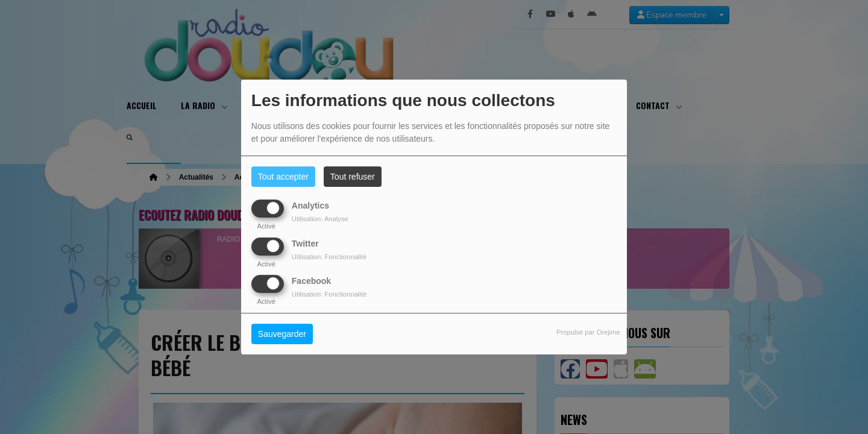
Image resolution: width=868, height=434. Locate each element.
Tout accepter (283, 177)
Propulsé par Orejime (588, 332)
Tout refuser (353, 177)
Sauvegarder (282, 334)
